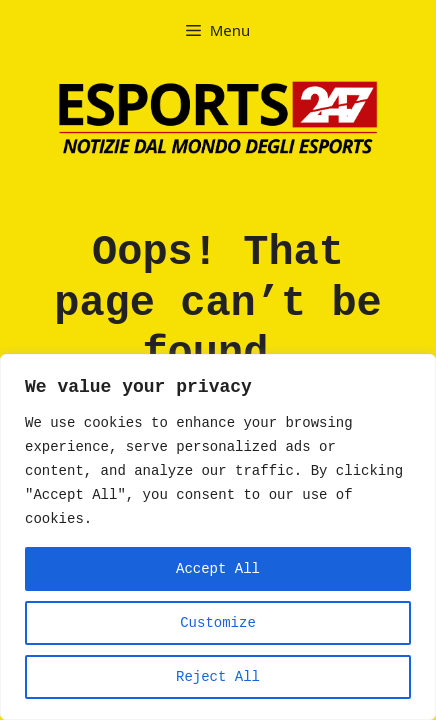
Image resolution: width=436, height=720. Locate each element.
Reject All (218, 677)
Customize (218, 623)
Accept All (218, 569)
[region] (218, 537)
